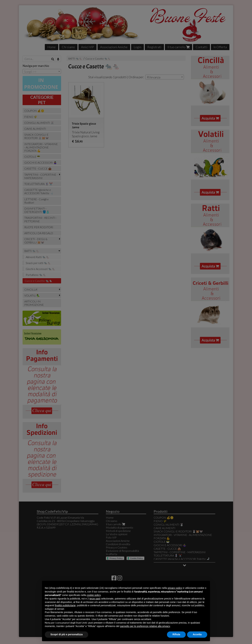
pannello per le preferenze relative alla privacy (145, 626)
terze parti (95, 599)
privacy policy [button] (175, 588)
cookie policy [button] (94, 595)
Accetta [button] (197, 634)
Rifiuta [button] (176, 634)
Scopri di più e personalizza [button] (66, 634)
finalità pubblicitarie (65, 605)
